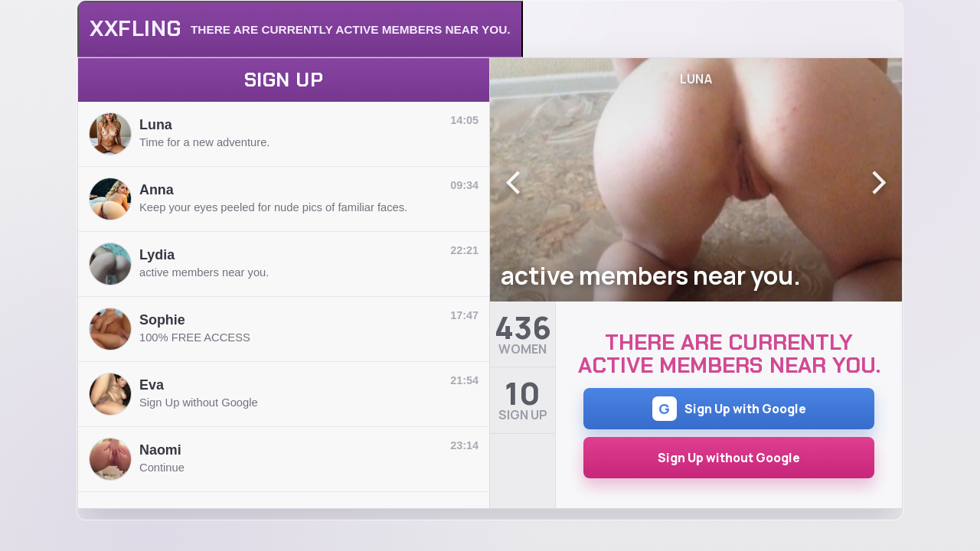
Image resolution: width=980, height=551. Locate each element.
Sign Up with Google (729, 409)
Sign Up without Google (729, 458)
